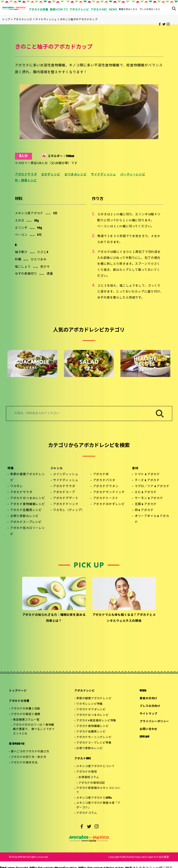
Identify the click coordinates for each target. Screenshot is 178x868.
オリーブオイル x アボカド (152, 519)
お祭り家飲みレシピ (25, 516)
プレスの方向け (150, 706)
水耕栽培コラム (89, 777)
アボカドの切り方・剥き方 (28, 757)
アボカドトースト (106, 498)
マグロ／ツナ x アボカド (152, 486)
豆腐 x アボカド (146, 504)
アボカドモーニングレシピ (94, 737)
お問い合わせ (148, 729)
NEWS (143, 691)
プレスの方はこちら (150, 9)
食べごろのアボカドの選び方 (30, 752)
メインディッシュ (66, 474)
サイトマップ (148, 714)
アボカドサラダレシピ (91, 710)
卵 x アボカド (144, 510)
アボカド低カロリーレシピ (28, 531)
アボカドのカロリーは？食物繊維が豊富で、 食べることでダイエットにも (34, 729)
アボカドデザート (66, 498)
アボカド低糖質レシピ (26, 510)
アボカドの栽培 (87, 772)
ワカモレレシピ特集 (90, 704)
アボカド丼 (101, 474)
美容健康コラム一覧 (26, 720)
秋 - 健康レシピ (26, 181)
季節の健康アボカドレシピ (28, 477)
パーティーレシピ (133, 175)
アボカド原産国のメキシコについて (98, 790)
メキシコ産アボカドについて (95, 766)
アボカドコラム (87, 813)
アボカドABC (83, 759)
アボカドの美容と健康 (26, 714)
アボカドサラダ (26, 175)
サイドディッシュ (104, 175)
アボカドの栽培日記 (92, 783)
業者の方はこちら (128, 9)
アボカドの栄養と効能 (26, 709)
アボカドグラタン (106, 486)
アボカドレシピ (85, 691)
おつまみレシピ (76, 175)
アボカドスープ (64, 492)
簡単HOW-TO (17, 744)
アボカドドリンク (66, 504)
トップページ (18, 691)
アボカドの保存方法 (24, 763)
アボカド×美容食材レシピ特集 (96, 721)
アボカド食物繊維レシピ (28, 504)
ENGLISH (144, 737)
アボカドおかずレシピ (109, 504)
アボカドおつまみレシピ (28, 498)
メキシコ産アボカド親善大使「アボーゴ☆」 (98, 805)
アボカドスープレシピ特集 (94, 743)
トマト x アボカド (147, 474)
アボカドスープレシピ (26, 522)
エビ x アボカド (146, 492)
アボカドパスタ (104, 480)
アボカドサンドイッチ (109, 492)
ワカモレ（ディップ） (69, 510)
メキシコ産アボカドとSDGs (94, 798)
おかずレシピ (51, 175)
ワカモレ (17, 486)
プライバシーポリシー (154, 722)
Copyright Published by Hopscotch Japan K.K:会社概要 (139, 857)
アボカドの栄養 (19, 701)
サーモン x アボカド (149, 498)
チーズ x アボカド (147, 480)
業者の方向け (148, 698)
